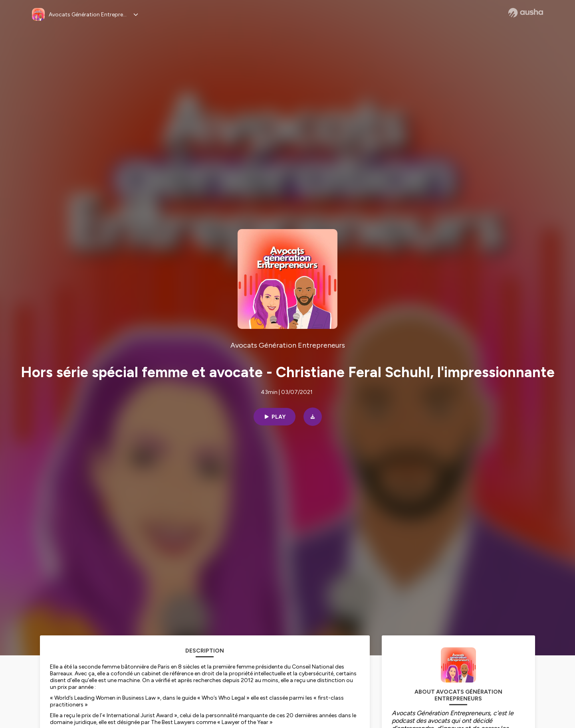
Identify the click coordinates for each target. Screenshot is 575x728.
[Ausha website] (526, 13)
